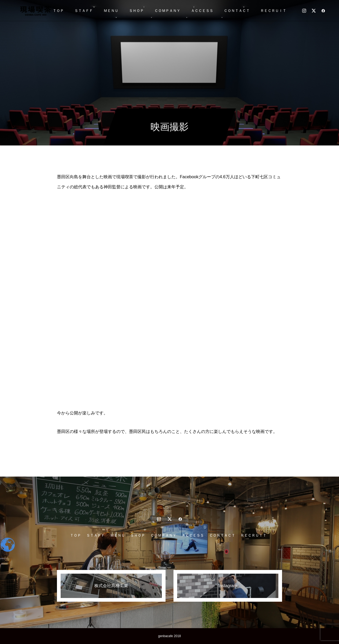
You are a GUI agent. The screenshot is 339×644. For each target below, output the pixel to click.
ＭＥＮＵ (111, 11)
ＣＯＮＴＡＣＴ (237, 11)
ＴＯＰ (58, 11)
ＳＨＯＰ (136, 11)
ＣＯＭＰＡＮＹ (167, 11)
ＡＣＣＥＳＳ (202, 11)
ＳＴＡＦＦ (84, 11)
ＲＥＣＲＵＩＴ (273, 11)
